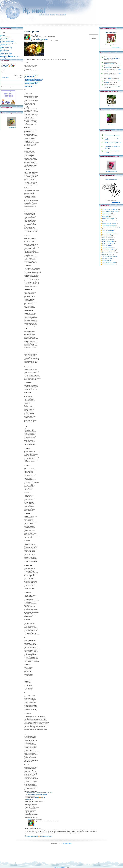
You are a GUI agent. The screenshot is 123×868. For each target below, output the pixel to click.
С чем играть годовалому (112, 135)
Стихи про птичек (107, 236)
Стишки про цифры (107, 255)
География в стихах (107, 258)
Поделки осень (28, 86)
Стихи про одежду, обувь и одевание (111, 220)
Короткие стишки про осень (32, 78)
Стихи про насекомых (108, 238)
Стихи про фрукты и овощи (109, 262)
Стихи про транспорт (107, 240)
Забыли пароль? (5, 77)
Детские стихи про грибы (31, 83)
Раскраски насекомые (111, 200)
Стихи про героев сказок (108, 230)
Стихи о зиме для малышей (113, 63)
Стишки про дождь (30, 793)
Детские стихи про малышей (109, 234)
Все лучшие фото (116, 47)
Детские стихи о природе (42, 39)
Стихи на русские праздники (109, 225)
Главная (25, 9)
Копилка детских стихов (40, 38)
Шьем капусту (111, 124)
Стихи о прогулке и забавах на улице (111, 227)
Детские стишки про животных (110, 209)
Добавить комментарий (32, 836)
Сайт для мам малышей (60, 867)
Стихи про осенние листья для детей (34, 79)
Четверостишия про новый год (112, 86)
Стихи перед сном (107, 213)
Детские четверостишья (108, 251)
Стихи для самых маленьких (109, 253)
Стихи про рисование (108, 247)
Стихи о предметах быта (108, 241)
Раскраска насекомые (111, 179)
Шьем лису (111, 106)
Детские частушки (107, 260)
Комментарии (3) (29, 800)
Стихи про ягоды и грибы (109, 264)
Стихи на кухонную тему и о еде (110, 211)
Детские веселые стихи (34, 9)
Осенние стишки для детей (31, 75)
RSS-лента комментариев (46, 836)
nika (37, 35)
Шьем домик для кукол (111, 33)
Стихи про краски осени (31, 85)
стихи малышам (32, 795)
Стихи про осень (45, 9)
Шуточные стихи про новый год (112, 58)
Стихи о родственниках (108, 232)
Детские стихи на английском (110, 256)
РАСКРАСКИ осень (29, 76)
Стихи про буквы (107, 245)
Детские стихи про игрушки (109, 223)
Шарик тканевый (12, 127)
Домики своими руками (111, 44)
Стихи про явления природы (109, 249)
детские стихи (39, 795)
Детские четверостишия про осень (33, 81)
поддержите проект (67, 843)
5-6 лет (45, 795)
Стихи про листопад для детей (32, 82)
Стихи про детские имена (109, 243)
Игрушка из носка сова (111, 171)
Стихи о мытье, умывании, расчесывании (109, 216)
